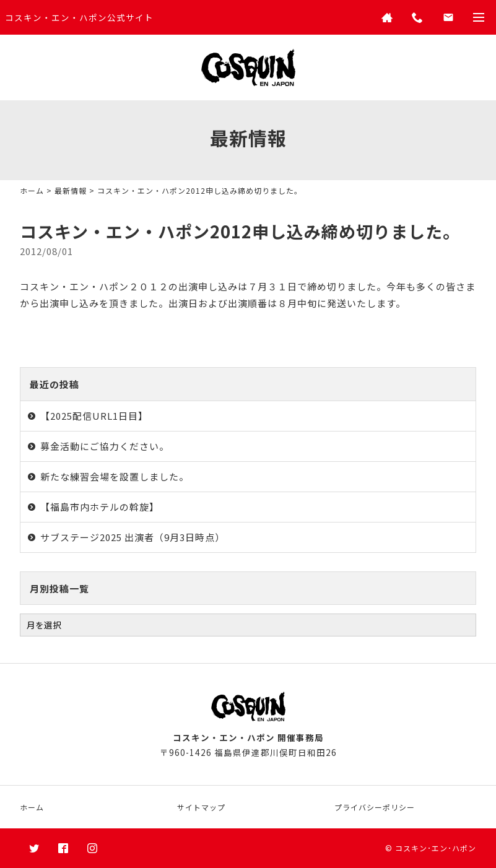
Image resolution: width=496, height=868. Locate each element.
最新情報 (71, 190)
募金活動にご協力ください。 (105, 446)
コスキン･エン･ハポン (436, 848)
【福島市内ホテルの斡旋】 (100, 507)
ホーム (32, 190)
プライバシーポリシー (375, 807)
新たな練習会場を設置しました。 (115, 476)
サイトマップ (201, 807)
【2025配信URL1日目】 (94, 416)
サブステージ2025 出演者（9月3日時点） (133, 537)
